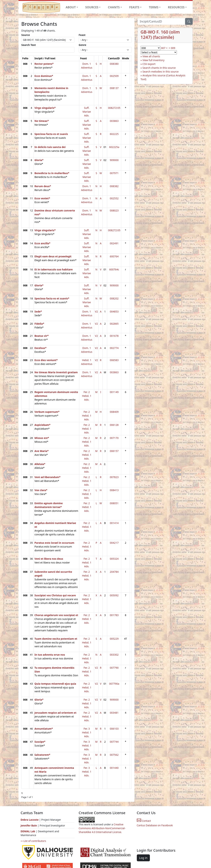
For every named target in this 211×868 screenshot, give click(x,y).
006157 (114, 451)
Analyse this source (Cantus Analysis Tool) (163, 77)
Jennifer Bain (29, 825)
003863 (114, 121)
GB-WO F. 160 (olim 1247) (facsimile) (160, 34)
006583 (114, 360)
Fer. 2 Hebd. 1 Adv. (87, 396)
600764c (114, 269)
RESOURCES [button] (176, 7)
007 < (164, 48)
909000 (114, 160)
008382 (114, 186)
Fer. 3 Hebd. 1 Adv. (87, 732)
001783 (114, 615)
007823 (114, 477)
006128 (114, 425)
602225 (114, 134)
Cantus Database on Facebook (155, 825)
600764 (114, 256)
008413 (114, 490)
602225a (114, 147)
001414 (114, 523)
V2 (96, 311)
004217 (114, 543)
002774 (114, 348)
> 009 (172, 48)
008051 (114, 503)
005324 (114, 559)
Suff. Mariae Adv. (87, 112)
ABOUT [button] (71, 7)
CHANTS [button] (114, 7)
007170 (114, 438)
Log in (143, 858)
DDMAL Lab (28, 831)
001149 (114, 392)
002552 (114, 198)
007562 (114, 755)
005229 (114, 639)
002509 (114, 76)
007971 (114, 173)
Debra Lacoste (30, 820)
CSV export (149, 64)
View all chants (151, 56)
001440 (114, 768)
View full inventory (153, 60)
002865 (114, 324)
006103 (114, 729)
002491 (114, 243)
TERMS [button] (154, 7)
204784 (114, 572)
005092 (114, 595)
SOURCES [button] (92, 7)
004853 (114, 311)
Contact (144, 821)
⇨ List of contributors (33, 841)
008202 (114, 298)
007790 (114, 668)
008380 (114, 64)
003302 (114, 655)
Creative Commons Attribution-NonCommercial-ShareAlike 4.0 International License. (102, 828)
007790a (114, 684)
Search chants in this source (159, 68)
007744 (114, 742)
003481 (114, 713)
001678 (114, 336)
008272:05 (114, 108)
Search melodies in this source (160, 72)
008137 (114, 88)
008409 (114, 412)
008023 (114, 210)
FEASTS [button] (134, 7)
